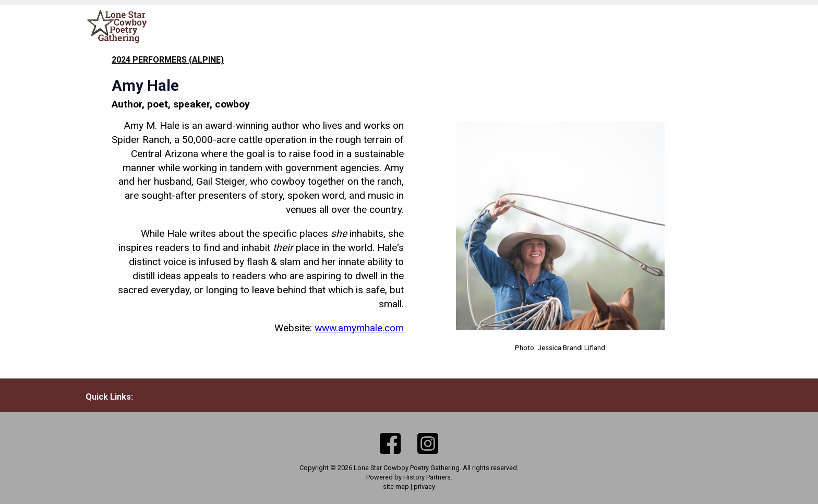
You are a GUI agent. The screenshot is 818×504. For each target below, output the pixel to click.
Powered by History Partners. (409, 477)
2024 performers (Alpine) (168, 60)
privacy (424, 487)
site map (396, 487)
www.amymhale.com (359, 328)
